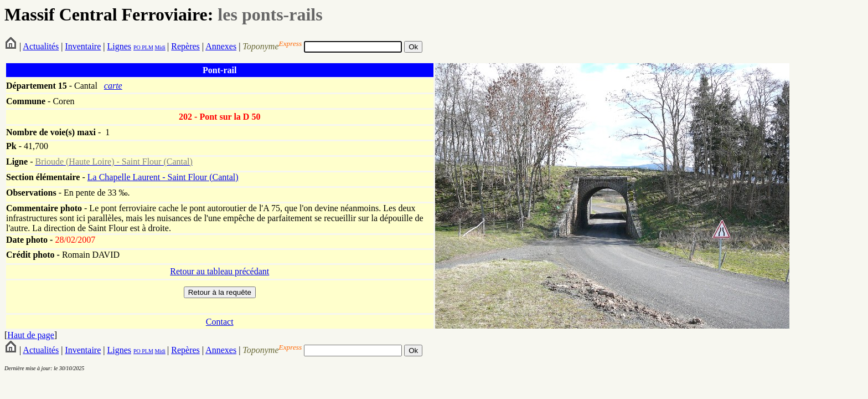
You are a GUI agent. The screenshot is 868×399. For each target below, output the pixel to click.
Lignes (119, 46)
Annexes (221, 46)
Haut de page (30, 335)
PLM (147, 47)
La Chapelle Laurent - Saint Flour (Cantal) (163, 177)
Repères (185, 46)
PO (137, 47)
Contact (220, 322)
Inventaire (83, 46)
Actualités (41, 46)
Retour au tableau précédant (219, 271)
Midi (160, 47)
